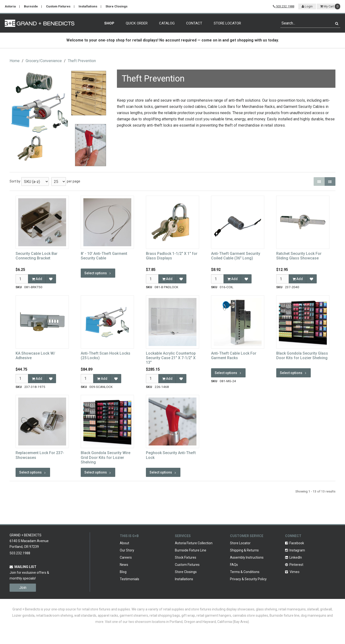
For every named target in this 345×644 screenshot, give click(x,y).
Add (37, 279)
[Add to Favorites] (51, 279)
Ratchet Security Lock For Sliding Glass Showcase (299, 256)
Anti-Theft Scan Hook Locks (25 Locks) (106, 356)
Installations (88, 6)
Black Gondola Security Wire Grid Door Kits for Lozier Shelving (106, 457)
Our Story (127, 550)
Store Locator (227, 23)
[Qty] (22, 279)
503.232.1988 (284, 6)
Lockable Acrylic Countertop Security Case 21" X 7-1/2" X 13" (171, 358)
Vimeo (292, 572)
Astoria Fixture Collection (194, 543)
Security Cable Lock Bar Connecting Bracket (37, 256)
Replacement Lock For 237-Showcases (40, 455)
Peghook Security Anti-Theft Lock (171, 455)
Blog (123, 572)
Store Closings (116, 6)
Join (23, 588)
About (124, 543)
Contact (194, 23)
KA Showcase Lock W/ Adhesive (35, 356)
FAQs (234, 565)
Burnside (31, 6)
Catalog (167, 23)
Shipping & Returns (244, 550)
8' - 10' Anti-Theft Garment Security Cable (104, 256)
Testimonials (129, 579)
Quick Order (137, 23)
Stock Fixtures (186, 557)
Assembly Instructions (247, 557)
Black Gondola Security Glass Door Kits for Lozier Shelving (302, 356)
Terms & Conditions (245, 572)
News (124, 565)
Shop (109, 23)
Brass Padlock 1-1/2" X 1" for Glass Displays (172, 256)
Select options (98, 273)
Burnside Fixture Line (191, 550)
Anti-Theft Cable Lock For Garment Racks (234, 356)
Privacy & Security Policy (248, 579)
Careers (126, 557)
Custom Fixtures (58, 6)
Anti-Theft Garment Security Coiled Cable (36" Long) (236, 256)
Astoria (10, 6)
